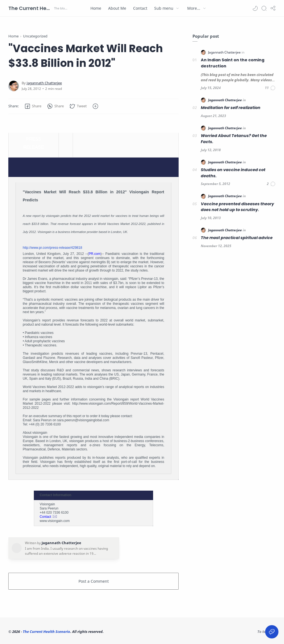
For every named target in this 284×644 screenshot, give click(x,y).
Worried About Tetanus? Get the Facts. (234, 139)
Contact (45, 517)
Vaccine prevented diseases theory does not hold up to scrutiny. (237, 207)
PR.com (95, 254)
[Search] (264, 8)
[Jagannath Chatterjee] (44, 83)
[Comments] (270, 88)
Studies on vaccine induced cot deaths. (233, 173)
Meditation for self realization (231, 108)
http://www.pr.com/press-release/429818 (52, 248)
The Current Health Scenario (31, 8)
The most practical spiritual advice (237, 238)
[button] (255, 8)
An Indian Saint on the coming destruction (233, 63)
